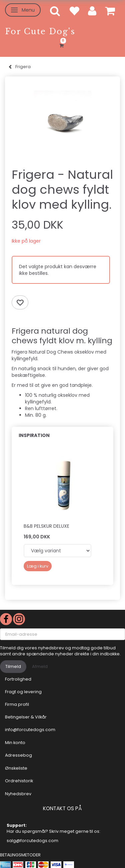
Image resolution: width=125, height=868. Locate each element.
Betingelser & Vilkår (26, 717)
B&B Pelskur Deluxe (46, 526)
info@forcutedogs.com (30, 730)
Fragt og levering (23, 692)
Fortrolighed (18, 679)
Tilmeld (13, 666)
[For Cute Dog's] (40, 31)
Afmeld (40, 666)
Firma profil (17, 704)
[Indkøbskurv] (62, 45)
